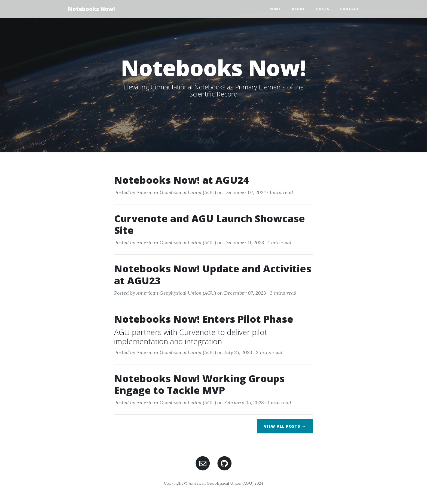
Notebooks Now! (91, 9)
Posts (323, 9)
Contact (350, 9)
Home (275, 9)
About (298, 9)
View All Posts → (285, 426)
